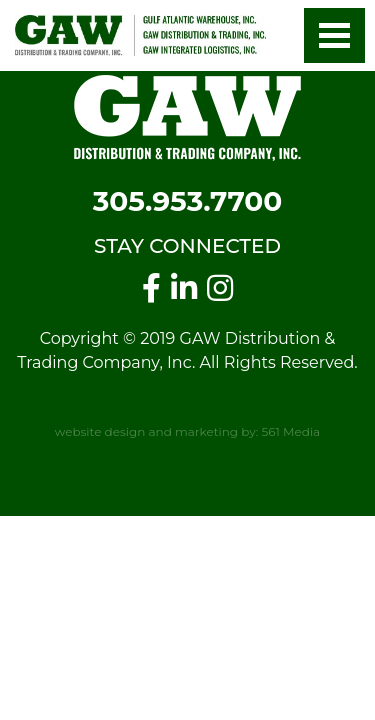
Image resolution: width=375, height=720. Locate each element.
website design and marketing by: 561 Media (187, 431)
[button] (334, 35)
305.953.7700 (188, 201)
